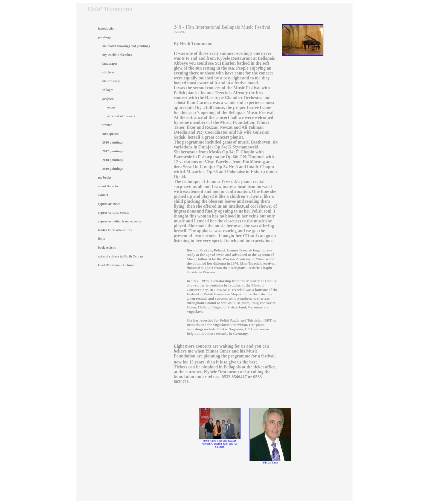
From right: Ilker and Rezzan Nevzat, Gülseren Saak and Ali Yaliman (220, 442)
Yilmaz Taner (270, 461)
